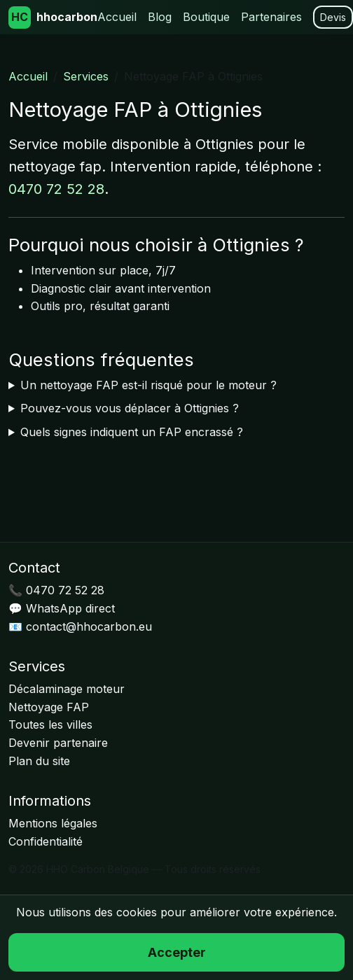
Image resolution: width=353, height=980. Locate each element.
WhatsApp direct (70, 608)
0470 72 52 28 (56, 189)
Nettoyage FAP (49, 707)
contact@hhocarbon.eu (89, 626)
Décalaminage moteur (67, 689)
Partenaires (271, 17)
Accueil (117, 17)
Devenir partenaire (58, 743)
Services (86, 76)
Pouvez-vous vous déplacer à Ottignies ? (130, 408)
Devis (333, 17)
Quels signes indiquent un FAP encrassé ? (132, 432)
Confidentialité (46, 841)
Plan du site (39, 761)
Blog (160, 17)
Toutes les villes (50, 724)
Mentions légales (53, 823)
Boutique (206, 17)
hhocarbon (53, 17)
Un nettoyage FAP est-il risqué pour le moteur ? (148, 385)
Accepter (177, 952)
